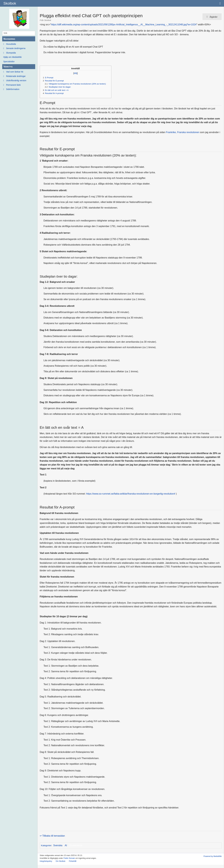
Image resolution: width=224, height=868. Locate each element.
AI (66, 845)
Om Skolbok (60, 861)
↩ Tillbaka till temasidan (52, 836)
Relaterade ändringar (16, 76)
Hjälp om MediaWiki (12, 57)
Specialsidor (9, 62)
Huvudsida (11, 44)
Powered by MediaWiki (213, 856)
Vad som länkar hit (15, 72)
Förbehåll (73, 861)
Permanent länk (13, 85)
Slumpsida (11, 53)
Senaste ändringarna (16, 48)
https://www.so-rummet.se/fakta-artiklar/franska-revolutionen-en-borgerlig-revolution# (131, 494)
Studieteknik (76, 845)
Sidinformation (13, 89)
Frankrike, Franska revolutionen (183, 132)
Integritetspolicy (46, 861)
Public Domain (69, 858)
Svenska (58, 845)
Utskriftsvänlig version (16, 80)
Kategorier (46, 845)
